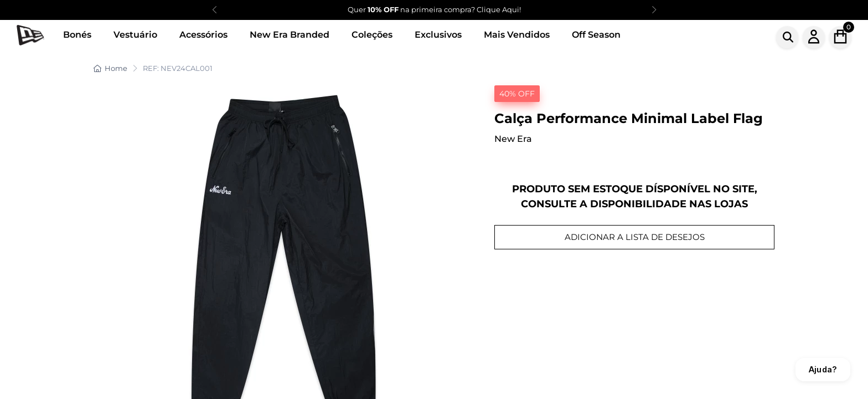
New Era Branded (290, 35)
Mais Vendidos (517, 35)
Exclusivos (438, 35)
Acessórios (203, 35)
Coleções (372, 35)
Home (110, 68)
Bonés (77, 35)
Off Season (596, 35)
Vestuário (135, 35)
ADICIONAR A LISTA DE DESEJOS (635, 237)
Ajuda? (823, 369)
